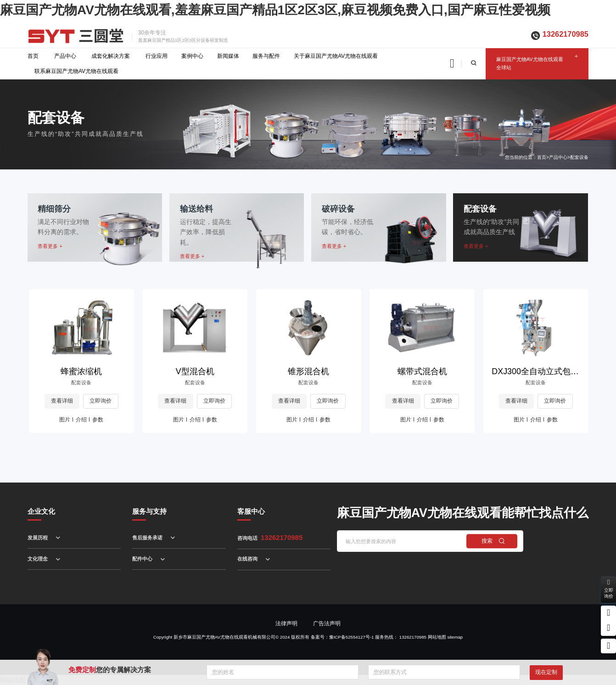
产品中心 (65, 56)
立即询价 (101, 401)
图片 (65, 420)
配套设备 (579, 157)
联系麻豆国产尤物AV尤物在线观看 (76, 71)
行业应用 (157, 56)
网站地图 (437, 637)
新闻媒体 (228, 56)
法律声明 (286, 623)
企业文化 (41, 511)
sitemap (455, 637)
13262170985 (566, 34)
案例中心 (192, 56)
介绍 (81, 420)
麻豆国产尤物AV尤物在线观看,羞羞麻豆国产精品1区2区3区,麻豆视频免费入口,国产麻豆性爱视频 (275, 10)
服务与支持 (149, 511)
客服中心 (251, 511)
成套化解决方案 (111, 56)
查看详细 (62, 401)
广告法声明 (327, 623)
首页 (33, 56)
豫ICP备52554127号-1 (352, 637)
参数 (98, 420)
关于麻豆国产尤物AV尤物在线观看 (336, 56)
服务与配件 (266, 56)
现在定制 (546, 672)
